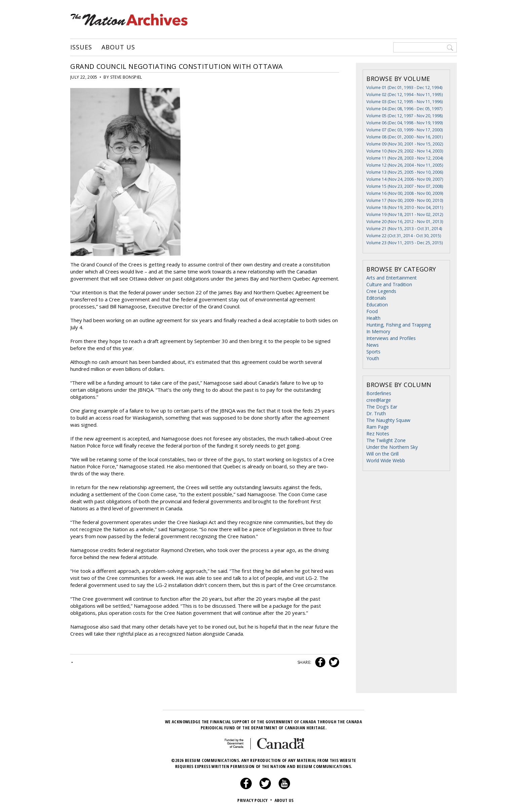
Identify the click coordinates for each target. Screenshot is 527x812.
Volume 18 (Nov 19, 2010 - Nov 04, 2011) (405, 207)
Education (377, 305)
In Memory (378, 331)
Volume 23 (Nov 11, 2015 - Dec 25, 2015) (404, 243)
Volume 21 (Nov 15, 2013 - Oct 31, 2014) (404, 229)
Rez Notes (378, 434)
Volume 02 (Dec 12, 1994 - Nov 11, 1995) (404, 95)
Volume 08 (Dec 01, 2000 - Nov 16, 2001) (404, 137)
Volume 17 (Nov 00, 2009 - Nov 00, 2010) (405, 200)
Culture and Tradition (389, 284)
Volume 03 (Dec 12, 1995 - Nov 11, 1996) (404, 102)
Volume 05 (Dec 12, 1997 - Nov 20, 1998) (404, 116)
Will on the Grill (382, 454)
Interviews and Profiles (391, 338)
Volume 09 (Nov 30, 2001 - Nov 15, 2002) (405, 144)
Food (372, 311)
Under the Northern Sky (392, 447)
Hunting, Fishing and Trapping (399, 325)
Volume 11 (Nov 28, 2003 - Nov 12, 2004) (405, 158)
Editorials (376, 298)
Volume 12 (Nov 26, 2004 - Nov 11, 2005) (405, 165)
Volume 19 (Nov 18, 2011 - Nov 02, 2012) (405, 215)
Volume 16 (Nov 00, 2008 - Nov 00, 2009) (405, 193)
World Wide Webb (386, 460)
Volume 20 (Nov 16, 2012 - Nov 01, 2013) (405, 222)
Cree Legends (381, 291)
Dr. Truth (376, 413)
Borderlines (379, 393)
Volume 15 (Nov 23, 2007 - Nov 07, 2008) (405, 186)
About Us (118, 47)
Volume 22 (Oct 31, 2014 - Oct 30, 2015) (404, 236)
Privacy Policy (255, 800)
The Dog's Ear (382, 407)
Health (373, 318)
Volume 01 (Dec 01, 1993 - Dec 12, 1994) (404, 88)
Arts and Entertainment (392, 278)
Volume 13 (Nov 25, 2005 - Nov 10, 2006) (405, 172)
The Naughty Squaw (388, 420)
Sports (373, 352)
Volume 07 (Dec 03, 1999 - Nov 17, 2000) (404, 130)
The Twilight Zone (386, 440)
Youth (373, 358)
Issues (81, 47)
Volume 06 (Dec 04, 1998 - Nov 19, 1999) (404, 123)
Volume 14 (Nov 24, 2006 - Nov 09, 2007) (405, 179)
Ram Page (378, 427)
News (373, 345)
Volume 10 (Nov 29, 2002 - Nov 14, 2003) (405, 151)
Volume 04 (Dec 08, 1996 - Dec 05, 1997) (404, 109)
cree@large (379, 400)
